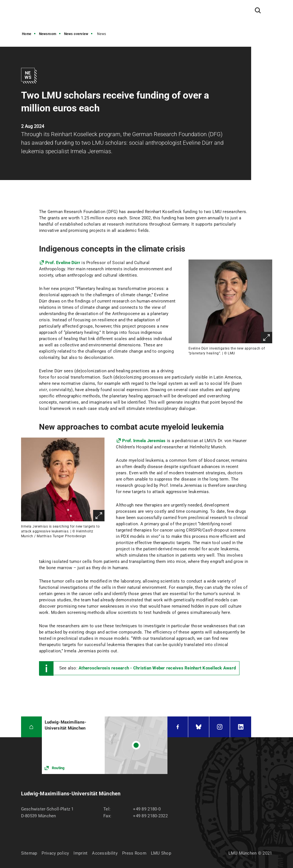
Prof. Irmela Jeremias (144, 441)
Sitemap (29, 853)
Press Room (134, 853)
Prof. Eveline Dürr (63, 263)
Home (27, 34)
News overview (76, 34)
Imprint (80, 853)
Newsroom (48, 34)
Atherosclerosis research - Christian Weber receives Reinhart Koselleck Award (157, 668)
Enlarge (267, 338)
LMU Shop (161, 853)
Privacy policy (55, 853)
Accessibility (105, 853)
